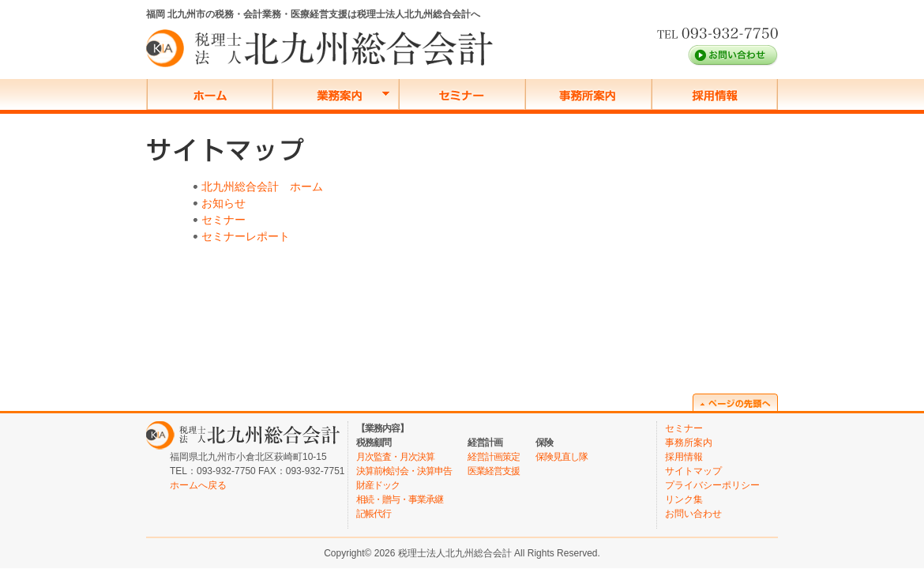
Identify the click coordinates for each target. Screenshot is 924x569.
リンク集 (684, 499)
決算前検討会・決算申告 (404, 471)
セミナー (223, 220)
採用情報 (684, 457)
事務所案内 (689, 443)
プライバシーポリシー (712, 485)
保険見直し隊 (562, 457)
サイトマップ (693, 471)
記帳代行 (374, 514)
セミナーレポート (246, 236)
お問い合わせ (693, 514)
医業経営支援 (494, 471)
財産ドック (378, 485)
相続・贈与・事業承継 (400, 499)
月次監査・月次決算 (395, 457)
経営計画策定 (494, 457)
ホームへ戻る (198, 485)
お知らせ (223, 203)
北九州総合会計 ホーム (262, 187)
